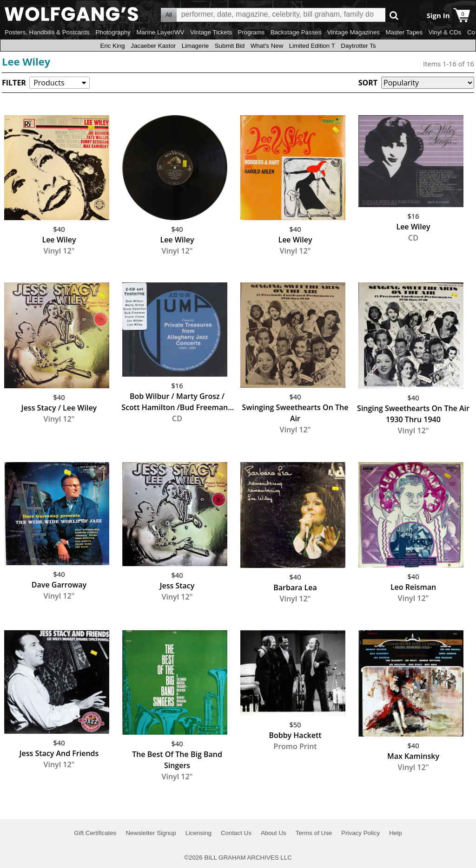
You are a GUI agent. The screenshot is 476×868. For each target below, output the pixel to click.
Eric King (112, 46)
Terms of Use (314, 833)
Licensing (198, 833)
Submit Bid (230, 46)
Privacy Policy (360, 833)
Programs (251, 32)
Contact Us (236, 833)
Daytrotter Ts (358, 46)
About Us (274, 833)
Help (395, 833)
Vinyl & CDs (445, 32)
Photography (113, 32)
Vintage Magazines (354, 32)
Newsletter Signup (151, 833)
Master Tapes (404, 32)
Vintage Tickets (211, 32)
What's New (267, 46)
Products (49, 83)
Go (394, 15)
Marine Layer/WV (160, 32)
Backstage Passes (296, 32)
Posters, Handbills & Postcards (47, 32)
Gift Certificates (95, 833)
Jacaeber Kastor (153, 46)
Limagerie (195, 46)
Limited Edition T (312, 46)
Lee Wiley (26, 61)
